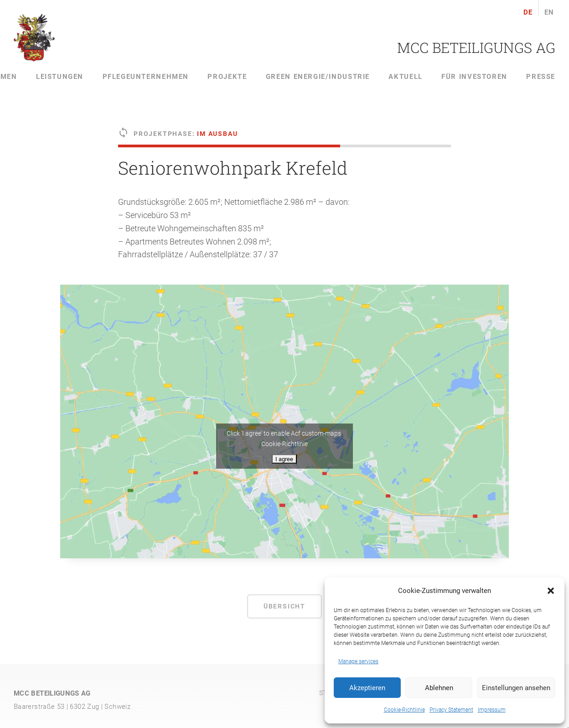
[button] (551, 591)
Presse (541, 77)
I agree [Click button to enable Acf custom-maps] (284, 459)
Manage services (358, 661)
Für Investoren (474, 77)
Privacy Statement (451, 710)
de (528, 13)
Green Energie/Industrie (318, 77)
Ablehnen (439, 688)
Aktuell (405, 77)
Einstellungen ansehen (516, 688)
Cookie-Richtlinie (404, 710)
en (549, 13)
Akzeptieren (367, 688)
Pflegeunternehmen (146, 77)
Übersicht (284, 606)
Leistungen (60, 77)
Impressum (492, 710)
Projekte (227, 77)
